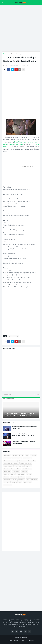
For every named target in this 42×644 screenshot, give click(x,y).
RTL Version (30, 641)
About (16, 641)
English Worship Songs (15, 54)
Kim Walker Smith (27, 469)
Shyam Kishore (14, 477)
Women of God (8, 485)
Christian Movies (8, 458)
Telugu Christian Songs (32, 480)
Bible (27, 455)
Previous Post (7, 394)
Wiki (20, 482)
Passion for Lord (21, 474)
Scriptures (29, 474)
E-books (16, 463)
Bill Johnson (33, 455)
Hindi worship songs (19, 466)
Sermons (6, 477)
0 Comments (24, 65)
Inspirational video (8, 469)
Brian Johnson (19, 142)
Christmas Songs (8, 463)
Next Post (36, 394)
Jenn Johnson (29, 142)
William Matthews (16, 144)
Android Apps (7, 455)
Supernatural (21, 480)
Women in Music (27, 482)
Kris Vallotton (7, 472)
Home (5, 54)
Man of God (24, 472)
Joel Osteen (18, 469)
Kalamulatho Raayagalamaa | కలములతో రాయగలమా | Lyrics (23, 442)
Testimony (7, 482)
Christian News (18, 458)
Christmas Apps (32, 461)
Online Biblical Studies (9, 474)
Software (22, 477)
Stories (28, 477)
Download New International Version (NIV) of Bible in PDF (25, 427)
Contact (22, 641)
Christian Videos (27, 458)
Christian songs (22, 461)
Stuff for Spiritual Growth (10, 480)
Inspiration (28, 466)
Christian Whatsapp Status (10, 461)
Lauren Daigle (16, 472)
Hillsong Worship (8, 466)
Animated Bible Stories (18, 455)
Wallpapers (14, 482)
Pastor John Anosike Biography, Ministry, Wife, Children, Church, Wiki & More (19, 414)
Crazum (25, 638)
